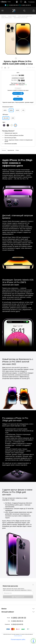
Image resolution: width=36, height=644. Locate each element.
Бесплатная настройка (11, 144)
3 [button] (20, 58)
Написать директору (18, 636)
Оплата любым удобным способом (14, 135)
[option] (18, 38)
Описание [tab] (4, 150)
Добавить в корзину (18, 93)
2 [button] (18, 58)
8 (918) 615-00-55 (17, 624)
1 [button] (16, 58)
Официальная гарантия (11, 133)
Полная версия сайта (18, 639)
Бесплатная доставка (10, 138)
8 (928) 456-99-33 (13, 5)
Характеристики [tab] (11, 150)
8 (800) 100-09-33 (26, 5)
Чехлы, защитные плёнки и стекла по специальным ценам (19, 141)
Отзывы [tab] (17, 150)
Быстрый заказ (18, 99)
